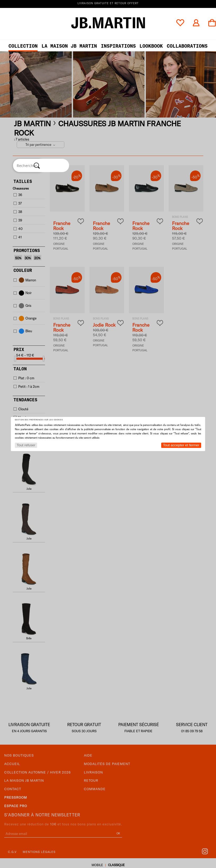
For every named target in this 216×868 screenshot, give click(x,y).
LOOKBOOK (151, 46)
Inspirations (118, 46)
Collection (23, 46)
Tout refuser (26, 445)
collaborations (187, 46)
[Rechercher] (37, 165)
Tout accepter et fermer (181, 445)
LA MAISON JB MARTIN (69, 46)
